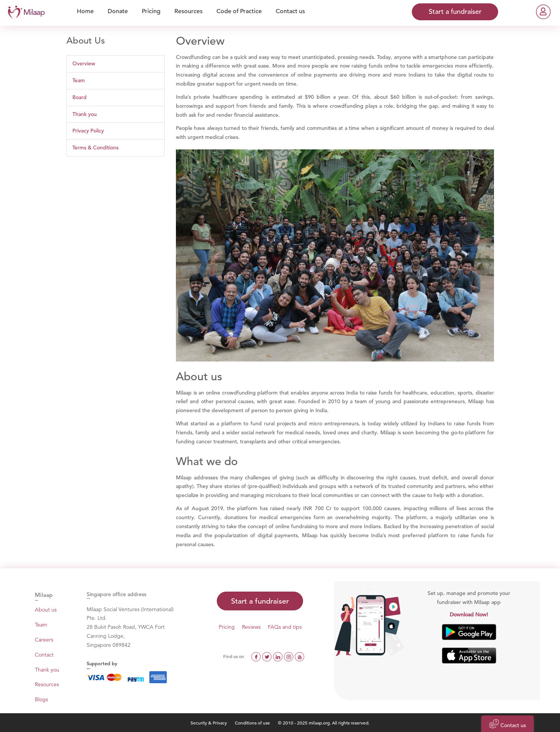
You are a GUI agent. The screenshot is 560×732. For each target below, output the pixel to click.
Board (80, 97)
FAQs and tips (285, 627)
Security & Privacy (209, 723)
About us (46, 610)
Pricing (227, 627)
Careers (44, 640)
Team (79, 80)
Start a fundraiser (260, 601)
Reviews (251, 627)
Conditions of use (253, 723)
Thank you (85, 114)
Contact (44, 655)
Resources (47, 684)
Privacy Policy (88, 131)
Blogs (41, 699)
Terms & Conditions (95, 148)
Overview (84, 63)
